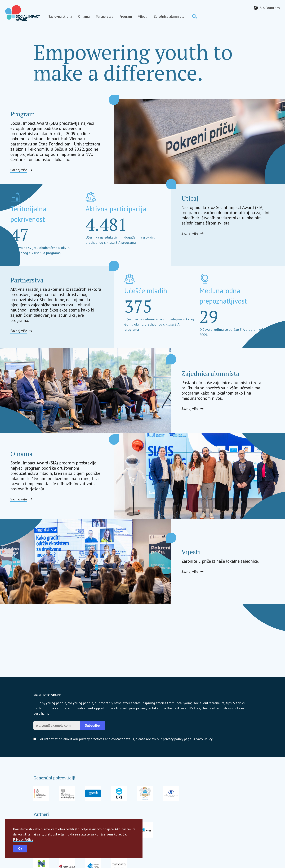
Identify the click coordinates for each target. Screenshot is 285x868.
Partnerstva (104, 16)
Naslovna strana (60, 16)
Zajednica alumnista (169, 16)
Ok (20, 848)
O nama (84, 16)
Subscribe (92, 725)
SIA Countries (270, 8)
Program (126, 16)
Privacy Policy (23, 839)
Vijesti (143, 16)
